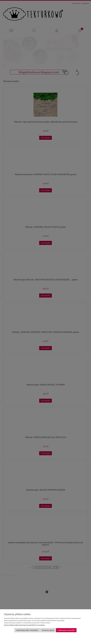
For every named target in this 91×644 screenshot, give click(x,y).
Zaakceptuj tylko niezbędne (27, 630)
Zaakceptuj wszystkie (66, 630)
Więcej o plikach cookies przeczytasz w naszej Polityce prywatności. (24, 625)
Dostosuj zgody (48, 630)
